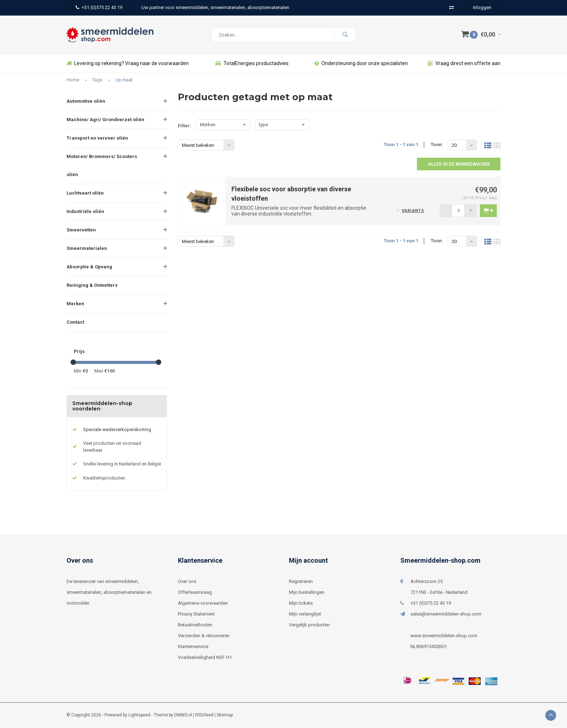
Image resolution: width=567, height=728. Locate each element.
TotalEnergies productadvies (252, 64)
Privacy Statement (196, 614)
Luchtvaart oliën (85, 193)
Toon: (437, 145)
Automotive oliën (86, 101)
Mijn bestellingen (307, 593)
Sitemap (225, 715)
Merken (75, 304)
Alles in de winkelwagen (459, 164)
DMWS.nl (183, 715)
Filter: (185, 126)
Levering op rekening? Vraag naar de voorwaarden (128, 64)
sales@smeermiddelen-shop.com (446, 614)
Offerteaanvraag (195, 593)
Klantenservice (193, 647)
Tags (97, 80)
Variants (413, 211)
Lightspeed (139, 715)
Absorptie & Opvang (89, 267)
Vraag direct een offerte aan (464, 64)
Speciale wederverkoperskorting (117, 430)
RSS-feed (204, 715)
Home (73, 80)
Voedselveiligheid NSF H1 (205, 658)
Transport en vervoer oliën (97, 138)
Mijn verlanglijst (305, 614)
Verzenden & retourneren (204, 636)
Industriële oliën (85, 212)
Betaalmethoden (195, 625)
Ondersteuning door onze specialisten (361, 64)
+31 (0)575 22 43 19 (99, 7)
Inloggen (482, 7)
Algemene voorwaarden (203, 603)
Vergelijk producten (309, 625)
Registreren (301, 582)
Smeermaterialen (87, 249)
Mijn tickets (301, 603)
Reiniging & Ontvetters (92, 286)
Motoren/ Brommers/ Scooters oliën (102, 166)
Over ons (187, 582)
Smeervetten (81, 230)
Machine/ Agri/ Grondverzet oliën (105, 120)
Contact (75, 322)
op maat (124, 80)
